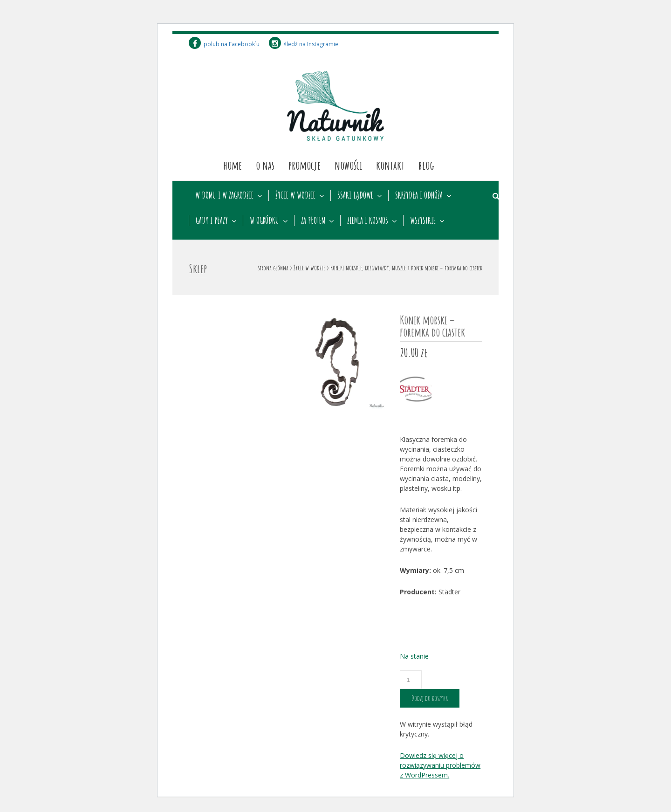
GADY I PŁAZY (212, 220)
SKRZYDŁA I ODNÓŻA (419, 195)
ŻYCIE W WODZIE (295, 195)
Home (233, 165)
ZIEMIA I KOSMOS (368, 220)
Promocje (305, 165)
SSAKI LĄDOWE (355, 195)
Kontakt (390, 165)
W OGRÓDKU (264, 220)
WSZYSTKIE (423, 220)
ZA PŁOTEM (313, 220)
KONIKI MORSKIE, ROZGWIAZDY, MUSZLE (368, 268)
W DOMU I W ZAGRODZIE (224, 195)
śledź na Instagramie (304, 44)
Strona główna (273, 268)
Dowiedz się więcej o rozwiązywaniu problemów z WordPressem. (440, 765)
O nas (265, 165)
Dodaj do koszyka (430, 698)
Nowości (348, 165)
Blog (426, 165)
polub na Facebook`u (224, 44)
